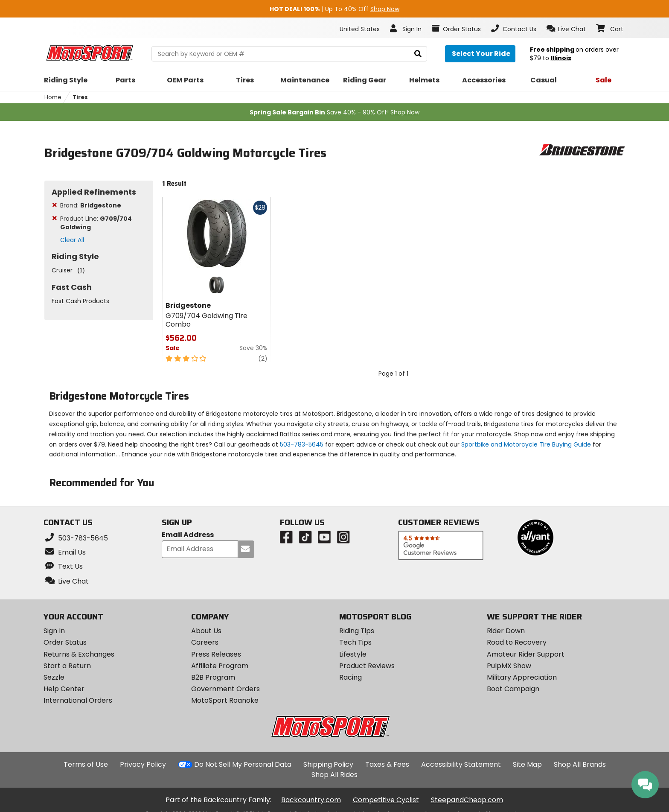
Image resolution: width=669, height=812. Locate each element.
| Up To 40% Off (334, 9)
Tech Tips (355, 642)
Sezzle (54, 677)
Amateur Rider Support (526, 654)
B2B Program (213, 677)
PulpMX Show (509, 666)
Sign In (54, 631)
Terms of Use (86, 764)
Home (53, 97)
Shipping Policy (328, 764)
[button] (566, 29)
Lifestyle (353, 654)
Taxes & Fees (387, 764)
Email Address (188, 535)
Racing (350, 677)
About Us (206, 631)
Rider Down (506, 631)
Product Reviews (367, 666)
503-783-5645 (302, 444)
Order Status (65, 642)
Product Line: (96, 223)
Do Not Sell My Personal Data (243, 765)
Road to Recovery (517, 642)
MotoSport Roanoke (225, 700)
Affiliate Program (220, 666)
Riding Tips (357, 631)
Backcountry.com (311, 800)
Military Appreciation (522, 677)
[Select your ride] (480, 54)
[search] (418, 54)
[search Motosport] (289, 54)
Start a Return (67, 666)
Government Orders (225, 689)
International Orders (78, 700)
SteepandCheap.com (467, 800)
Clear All (72, 240)
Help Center (64, 689)
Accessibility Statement (461, 764)
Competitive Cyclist (386, 800)
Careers (205, 642)
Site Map (527, 764)
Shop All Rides (334, 775)
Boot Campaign (513, 689)
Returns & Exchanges (79, 654)
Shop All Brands (580, 764)
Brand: (91, 205)
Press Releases (216, 654)
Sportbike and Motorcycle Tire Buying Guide (526, 444)
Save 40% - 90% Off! (334, 112)
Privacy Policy (143, 764)
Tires (80, 97)
